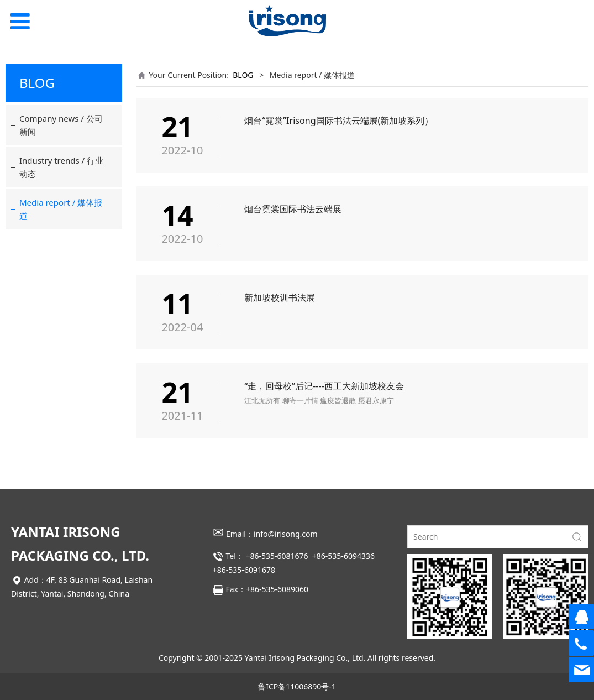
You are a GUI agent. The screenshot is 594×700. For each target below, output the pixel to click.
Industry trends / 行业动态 (61, 167)
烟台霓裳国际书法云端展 (293, 209)
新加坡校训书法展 (280, 297)
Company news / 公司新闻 (61, 125)
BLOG (243, 75)
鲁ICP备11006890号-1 (297, 686)
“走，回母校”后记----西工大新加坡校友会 (324, 386)
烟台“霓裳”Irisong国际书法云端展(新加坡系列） (339, 121)
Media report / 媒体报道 (61, 209)
